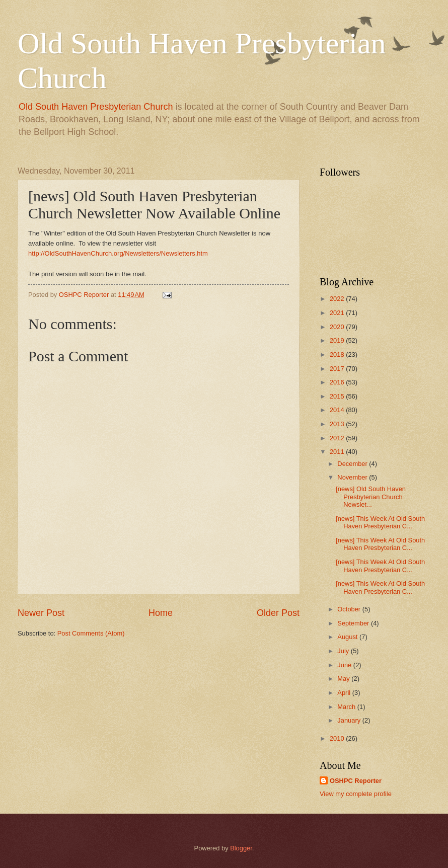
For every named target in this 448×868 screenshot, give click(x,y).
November (353, 477)
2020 (338, 327)
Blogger (241, 848)
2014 (338, 410)
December (353, 464)
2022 (338, 299)
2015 (338, 396)
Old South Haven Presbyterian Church (96, 107)
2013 (338, 424)
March (347, 707)
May (344, 679)
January (350, 720)
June (345, 665)
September (354, 623)
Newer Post (41, 613)
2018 (338, 354)
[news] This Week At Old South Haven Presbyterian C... (380, 522)
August (348, 637)
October (350, 609)
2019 (338, 340)
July (344, 651)
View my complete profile (356, 794)
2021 (338, 313)
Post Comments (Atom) (91, 633)
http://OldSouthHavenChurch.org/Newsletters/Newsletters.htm (118, 253)
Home (161, 613)
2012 (338, 438)
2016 (338, 382)
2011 (338, 452)
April (345, 693)
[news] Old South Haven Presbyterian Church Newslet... (371, 497)
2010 (338, 738)
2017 (338, 369)
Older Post (278, 613)
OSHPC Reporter (356, 781)
